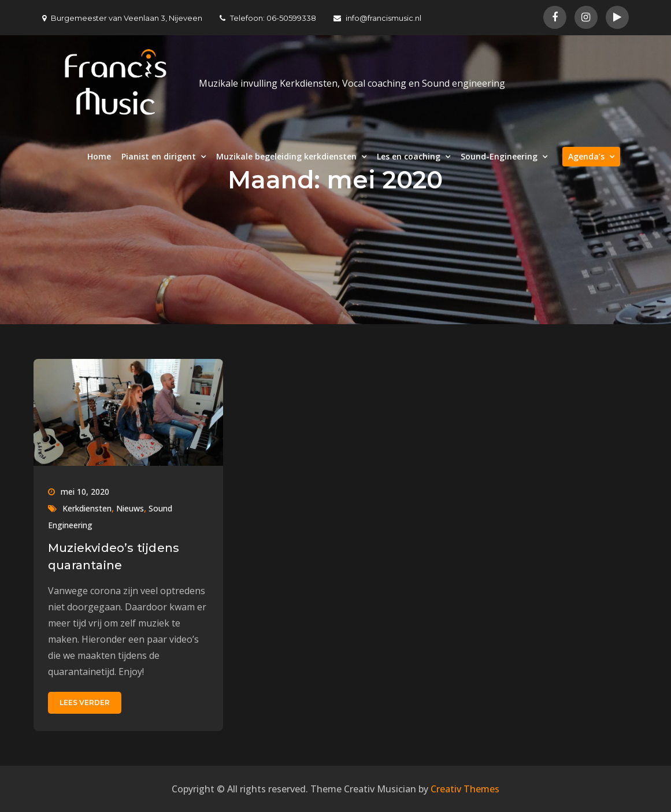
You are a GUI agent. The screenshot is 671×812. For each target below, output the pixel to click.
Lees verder (85, 702)
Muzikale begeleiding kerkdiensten (286, 156)
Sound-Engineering (499, 156)
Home (99, 156)
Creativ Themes (465, 789)
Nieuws (130, 508)
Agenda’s (586, 156)
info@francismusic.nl (377, 18)
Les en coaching (409, 156)
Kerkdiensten (87, 508)
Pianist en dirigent (159, 156)
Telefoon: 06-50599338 (268, 18)
